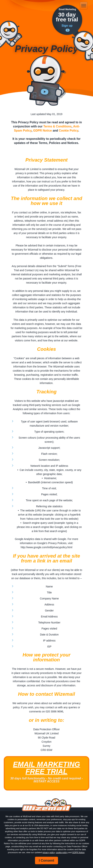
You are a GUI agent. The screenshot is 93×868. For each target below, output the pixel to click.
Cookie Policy (68, 131)
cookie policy (62, 852)
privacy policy (49, 852)
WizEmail (21, 6)
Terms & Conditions (58, 126)
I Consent (46, 860)
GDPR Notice (78, 852)
